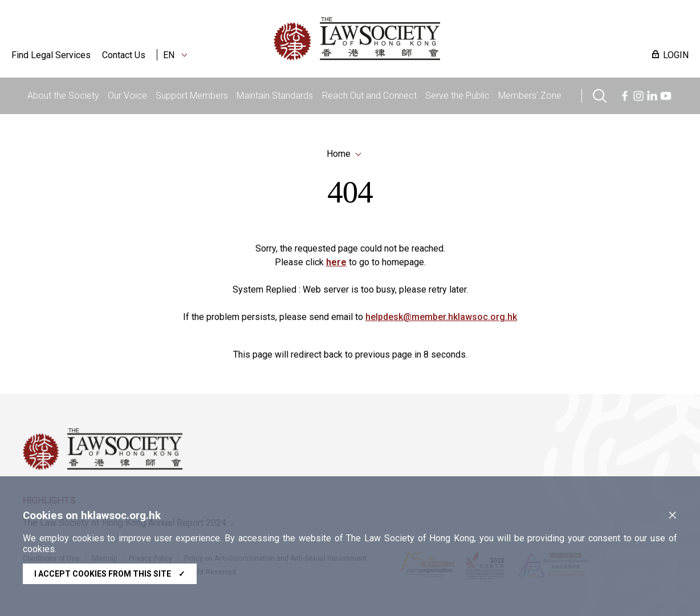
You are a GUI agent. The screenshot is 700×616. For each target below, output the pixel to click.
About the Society (63, 96)
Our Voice (127, 96)
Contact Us (124, 55)
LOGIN (676, 55)
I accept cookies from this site (110, 574)
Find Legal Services (51, 55)
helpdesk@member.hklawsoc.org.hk (441, 319)
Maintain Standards (275, 96)
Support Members (192, 96)
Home (339, 154)
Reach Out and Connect (369, 96)
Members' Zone (530, 96)
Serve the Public (457, 96)
